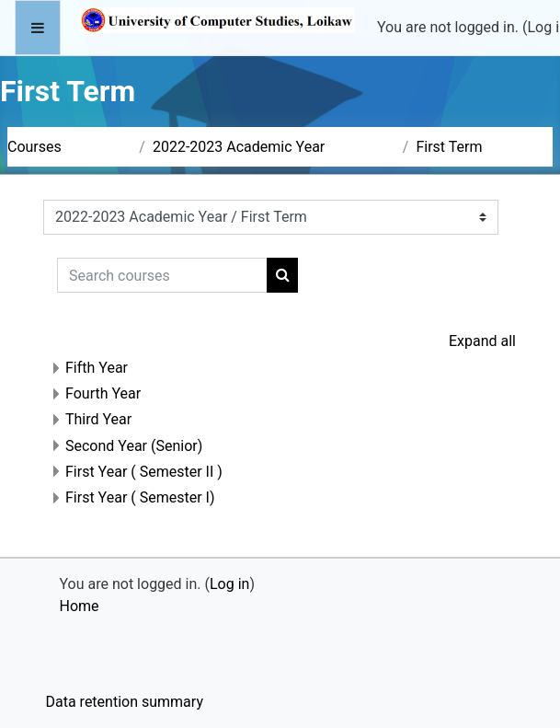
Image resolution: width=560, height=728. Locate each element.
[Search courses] (162, 275)
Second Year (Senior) (134, 446)
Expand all (482, 341)
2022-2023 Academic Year (239, 147)
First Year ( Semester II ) (144, 472)
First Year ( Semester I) (140, 497)
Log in (229, 584)
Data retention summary (125, 702)
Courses (34, 147)
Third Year (98, 419)
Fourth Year (103, 393)
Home (80, 606)
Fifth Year (97, 368)
